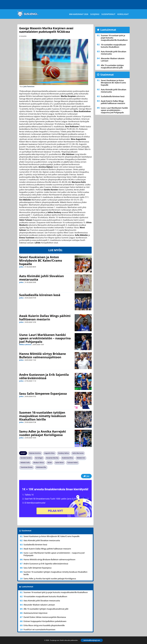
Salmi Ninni (59, 463)
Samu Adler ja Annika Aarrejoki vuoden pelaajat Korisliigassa (43, 433)
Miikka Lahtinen (25, 344)
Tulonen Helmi (72, 463)
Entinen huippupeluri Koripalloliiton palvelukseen (45, 621)
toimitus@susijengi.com (92, 640)
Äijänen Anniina (35, 453)
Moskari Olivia (39, 463)
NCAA (50, 463)
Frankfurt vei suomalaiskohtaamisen (39, 630)
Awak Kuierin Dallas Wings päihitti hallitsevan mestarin (45, 318)
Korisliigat (123, 14)
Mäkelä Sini (81, 458)
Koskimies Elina (68, 458)
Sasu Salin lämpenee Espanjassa (43, 394)
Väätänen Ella (41, 467)
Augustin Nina (49, 453)
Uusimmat (26, 531)
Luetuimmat (27, 587)
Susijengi (95, 14)
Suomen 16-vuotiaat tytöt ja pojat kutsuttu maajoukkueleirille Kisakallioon (56, 592)
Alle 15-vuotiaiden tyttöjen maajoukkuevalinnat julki (46, 609)
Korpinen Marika (52, 458)
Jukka (21, 267)
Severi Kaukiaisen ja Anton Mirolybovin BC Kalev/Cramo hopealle (41, 260)
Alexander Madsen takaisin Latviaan (39, 605)
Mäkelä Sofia (25, 463)
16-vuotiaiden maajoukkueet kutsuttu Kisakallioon (45, 596)
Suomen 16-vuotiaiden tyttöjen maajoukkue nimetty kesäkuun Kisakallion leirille (43, 416)
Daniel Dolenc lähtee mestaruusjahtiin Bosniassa (45, 617)
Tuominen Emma (27, 467)
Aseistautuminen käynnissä (35, 613)
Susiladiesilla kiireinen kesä (40, 295)
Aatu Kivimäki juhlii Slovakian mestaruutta (42, 278)
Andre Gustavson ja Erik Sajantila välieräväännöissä (44, 376)
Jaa (86, 476)
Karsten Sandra (26, 458)
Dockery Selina (64, 453)
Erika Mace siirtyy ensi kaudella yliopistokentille (44, 625)
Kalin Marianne (78, 453)
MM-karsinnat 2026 (79, 14)
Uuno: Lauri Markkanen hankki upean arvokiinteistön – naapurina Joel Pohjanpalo (45, 338)
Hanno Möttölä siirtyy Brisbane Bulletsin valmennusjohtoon (42, 355)
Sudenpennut (108, 14)
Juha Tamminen (29, 86)
